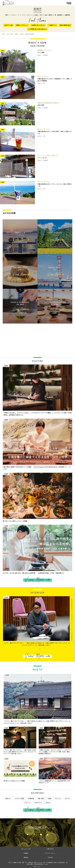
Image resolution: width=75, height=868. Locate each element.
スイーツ (28, 802)
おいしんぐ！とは (26, 849)
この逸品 (35, 15)
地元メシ (9, 798)
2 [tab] (35, 649)
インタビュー (14, 15)
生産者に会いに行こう (38, 25)
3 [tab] (38, 649)
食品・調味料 (49, 15)
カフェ (68, 798)
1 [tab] (32, 649)
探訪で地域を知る (65, 25)
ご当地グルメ (52, 25)
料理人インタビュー (22, 25)
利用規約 (26, 853)
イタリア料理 (20, 798)
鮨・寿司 (41, 798)
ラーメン (59, 798)
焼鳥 (50, 798)
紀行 (41, 15)
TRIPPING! (50, 857)
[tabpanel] (38, 622)
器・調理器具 (59, 15)
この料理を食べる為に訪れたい (37, 29)
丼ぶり (49, 802)
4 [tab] (41, 649)
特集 (6, 15)
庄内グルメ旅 (9, 25)
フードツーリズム (25, 15)
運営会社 (26, 857)
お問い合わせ (50, 849)
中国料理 (31, 798)
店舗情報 (67, 15)
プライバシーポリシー (50, 853)
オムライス (39, 802)
